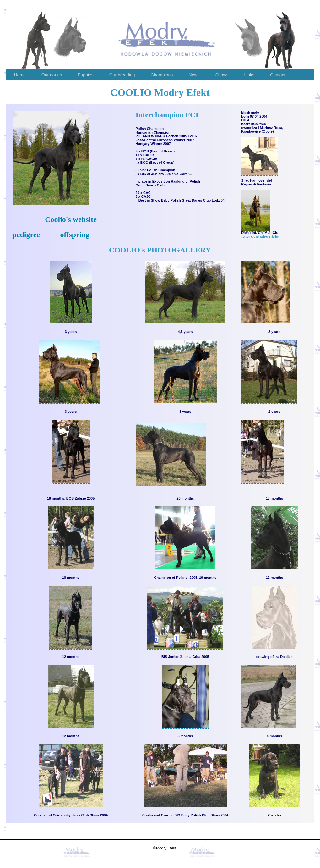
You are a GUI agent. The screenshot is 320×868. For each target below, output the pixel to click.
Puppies (86, 75)
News (194, 75)
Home (20, 75)
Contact (278, 75)
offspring (75, 235)
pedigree (26, 235)
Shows (222, 75)
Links (249, 75)
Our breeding (122, 75)
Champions (162, 75)
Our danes (52, 75)
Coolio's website (71, 219)
